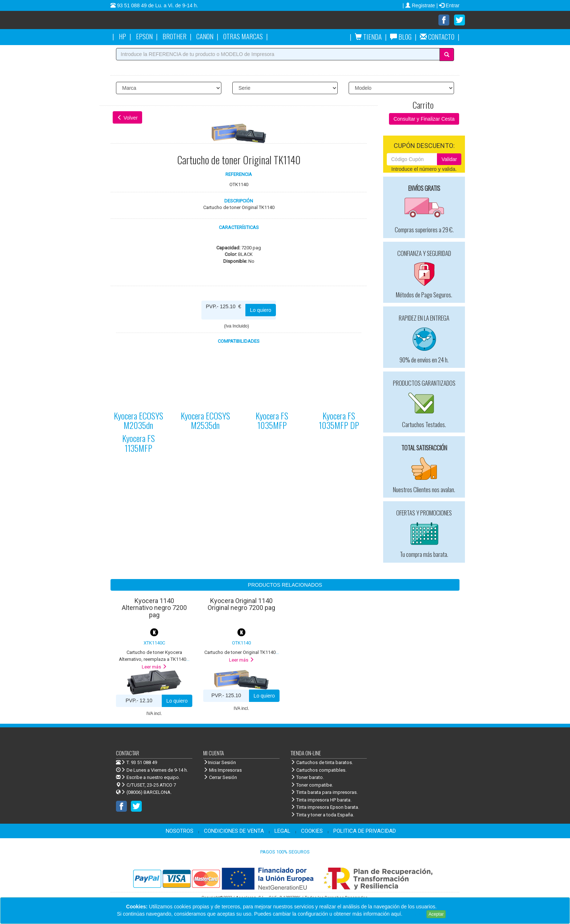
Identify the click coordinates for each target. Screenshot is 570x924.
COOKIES (312, 831)
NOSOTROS (180, 831)
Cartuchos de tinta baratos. (322, 762)
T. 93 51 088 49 (142, 762)
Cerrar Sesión (220, 777)
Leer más (154, 667)
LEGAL (282, 831)
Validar (449, 159)
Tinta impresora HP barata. (321, 800)
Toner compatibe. (312, 785)
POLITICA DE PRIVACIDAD (365, 831)
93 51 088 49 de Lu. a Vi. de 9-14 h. (157, 5)
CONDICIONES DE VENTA (234, 831)
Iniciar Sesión (220, 762)
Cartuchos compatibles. (318, 770)
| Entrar (448, 5)
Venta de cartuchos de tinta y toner (178, 23)
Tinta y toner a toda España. (322, 815)
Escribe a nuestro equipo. (148, 777)
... (242, 652)
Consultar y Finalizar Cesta (424, 119)
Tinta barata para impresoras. (324, 792)
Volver (127, 118)
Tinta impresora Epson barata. (325, 807)
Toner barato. (307, 777)
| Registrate (419, 5)
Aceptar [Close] (436, 914)
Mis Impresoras (222, 770)
